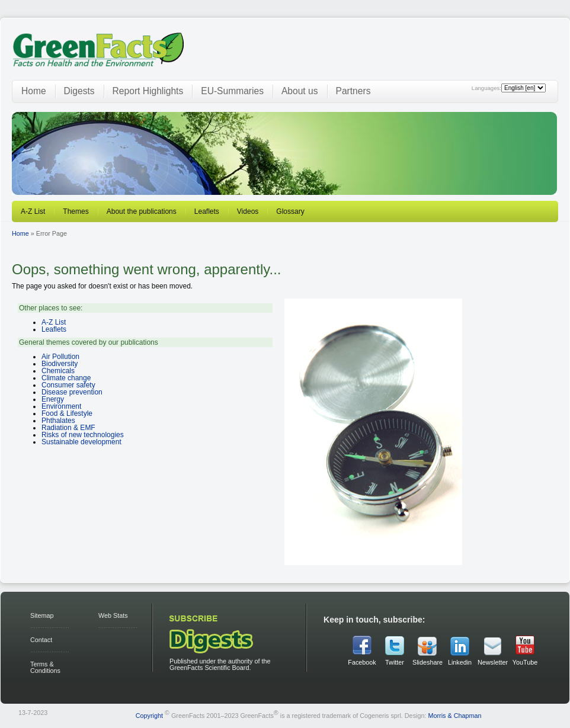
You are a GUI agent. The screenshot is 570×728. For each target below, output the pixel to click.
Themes (76, 211)
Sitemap (42, 615)
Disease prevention (72, 392)
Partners (353, 91)
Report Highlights (148, 91)
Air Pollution (60, 357)
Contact (41, 640)
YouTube (525, 662)
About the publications (142, 211)
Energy (53, 399)
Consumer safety (68, 385)
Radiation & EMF (68, 428)
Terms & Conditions (45, 667)
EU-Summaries (232, 91)
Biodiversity (60, 364)
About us (300, 91)
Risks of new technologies (83, 435)
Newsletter (492, 662)
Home (34, 91)
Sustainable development (81, 442)
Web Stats (113, 615)
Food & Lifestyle (67, 413)
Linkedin (460, 662)
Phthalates (58, 421)
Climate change (66, 378)
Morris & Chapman (454, 716)
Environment (61, 406)
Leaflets (207, 211)
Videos (248, 211)
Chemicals (58, 371)
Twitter (395, 662)
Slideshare (427, 662)
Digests (79, 91)
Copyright (149, 716)
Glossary (290, 211)
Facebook (362, 662)
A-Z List (33, 211)
